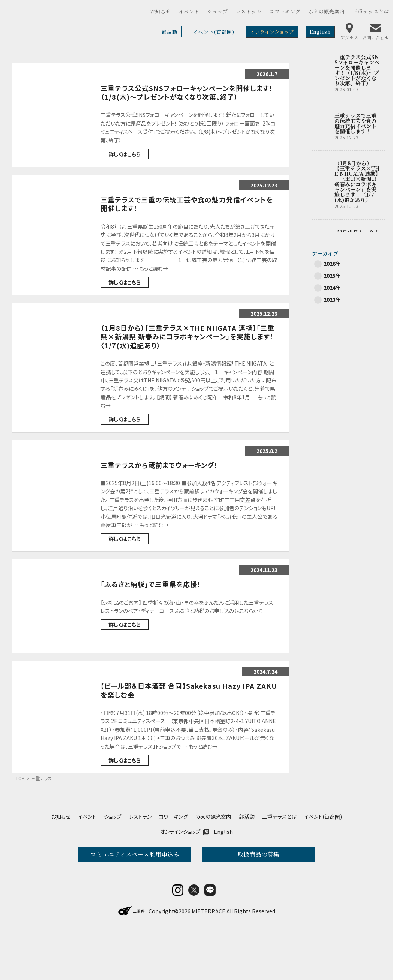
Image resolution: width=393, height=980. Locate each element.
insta (178, 939)
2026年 (332, 264)
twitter (194, 939)
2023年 (332, 300)
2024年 (332, 288)
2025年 (332, 276)
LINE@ (210, 939)
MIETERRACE (208, 960)
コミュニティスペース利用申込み (135, 854)
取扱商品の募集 (258, 854)
